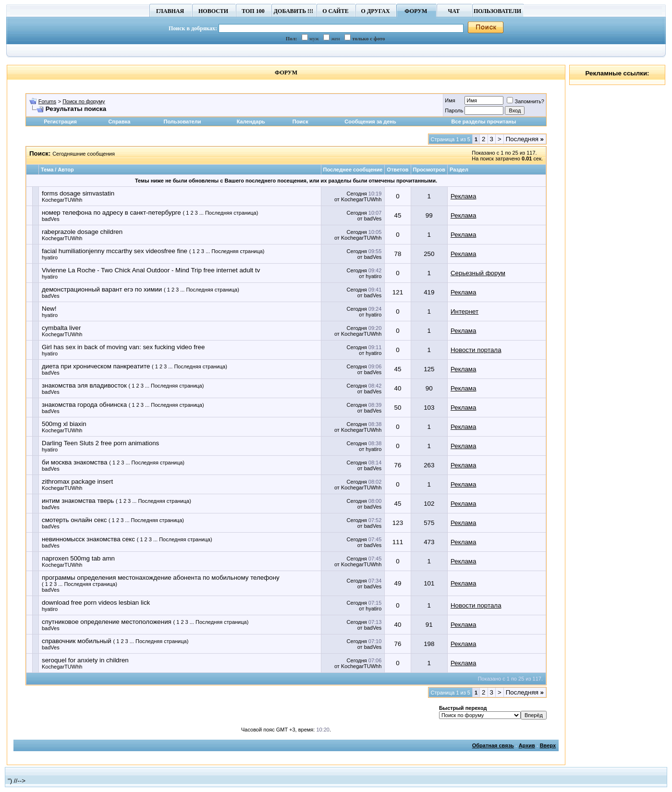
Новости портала (476, 350)
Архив (527, 745)
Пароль (454, 110)
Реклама (463, 196)
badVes (51, 219)
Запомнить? (525, 101)
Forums (47, 101)
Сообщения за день (370, 122)
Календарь (251, 122)
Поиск (300, 122)
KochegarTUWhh (62, 200)
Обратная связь (493, 745)
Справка (120, 122)
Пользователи (182, 122)
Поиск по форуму (84, 101)
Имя (450, 100)
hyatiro (50, 257)
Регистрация (60, 122)
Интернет (464, 311)
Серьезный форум (478, 273)
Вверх (548, 745)
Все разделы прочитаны (484, 122)
